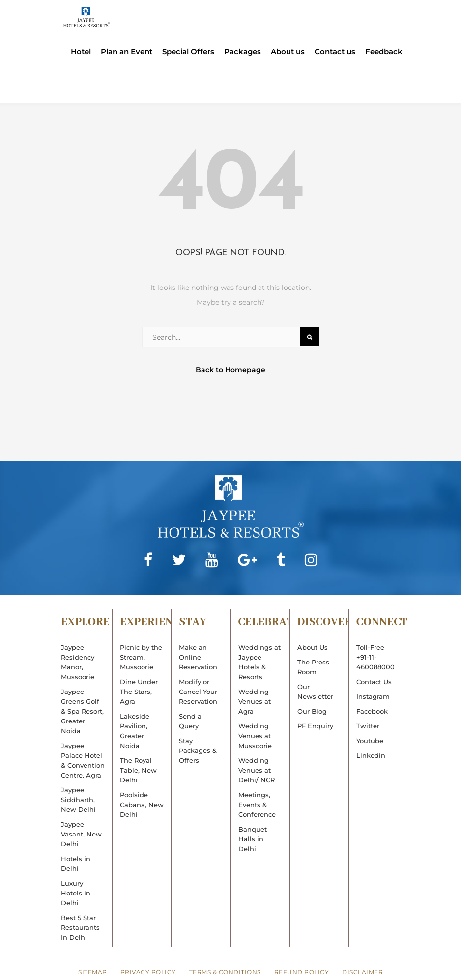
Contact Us (374, 682)
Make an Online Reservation (198, 657)
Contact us (335, 52)
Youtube (370, 741)
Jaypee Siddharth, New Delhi (78, 800)
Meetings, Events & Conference (257, 805)
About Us (313, 647)
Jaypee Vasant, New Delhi (81, 834)
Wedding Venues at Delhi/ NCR (257, 770)
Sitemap (93, 972)
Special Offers (188, 52)
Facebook (372, 711)
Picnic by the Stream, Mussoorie (141, 657)
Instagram (373, 696)
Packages (243, 52)
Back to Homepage (230, 370)
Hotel (81, 52)
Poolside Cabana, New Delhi (142, 805)
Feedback (384, 52)
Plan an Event (127, 52)
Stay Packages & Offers (198, 750)
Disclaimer (362, 972)
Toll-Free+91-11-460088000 (375, 657)
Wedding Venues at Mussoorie (255, 736)
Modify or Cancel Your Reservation (198, 692)
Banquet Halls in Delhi (253, 839)
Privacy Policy (148, 972)
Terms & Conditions (225, 972)
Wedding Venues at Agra (255, 701)
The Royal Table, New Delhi (138, 770)
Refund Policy (302, 972)
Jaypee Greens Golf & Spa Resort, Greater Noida (82, 711)
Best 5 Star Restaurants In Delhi (80, 927)
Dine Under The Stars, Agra (139, 692)
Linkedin (371, 755)
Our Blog (312, 711)
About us (288, 52)
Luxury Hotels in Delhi (76, 893)
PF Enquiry (315, 726)
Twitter (368, 726)
